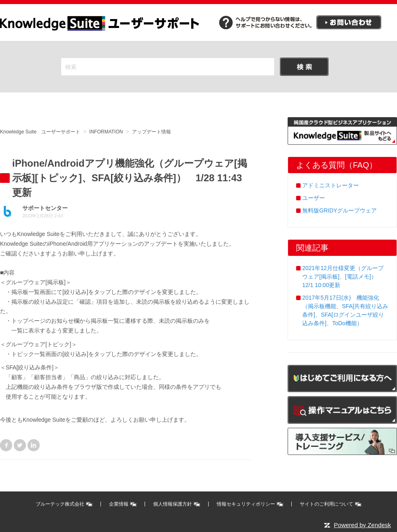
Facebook (6, 445)
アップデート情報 (152, 132)
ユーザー (314, 198)
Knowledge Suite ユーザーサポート (40, 132)
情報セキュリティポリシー (246, 504)
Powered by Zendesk (362, 525)
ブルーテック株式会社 (60, 504)
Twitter (20, 445)
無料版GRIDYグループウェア (339, 210)
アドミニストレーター (331, 185)
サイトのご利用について (327, 504)
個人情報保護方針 (173, 504)
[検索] (168, 67)
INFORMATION (106, 132)
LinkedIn (34, 445)
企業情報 (119, 504)
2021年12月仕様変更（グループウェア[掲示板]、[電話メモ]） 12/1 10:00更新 (343, 277)
